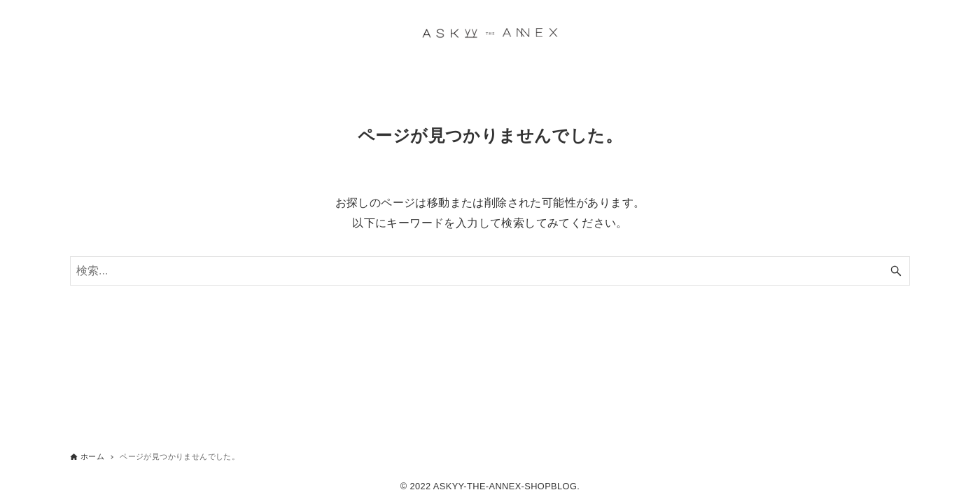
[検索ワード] (490, 271)
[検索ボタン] (896, 271)
